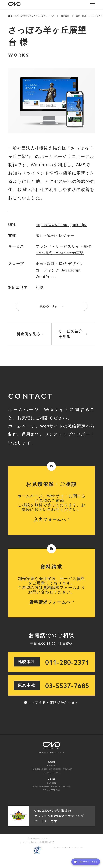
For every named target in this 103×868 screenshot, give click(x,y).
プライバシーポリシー (37, 838)
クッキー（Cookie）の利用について (37, 842)
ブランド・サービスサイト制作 (63, 246)
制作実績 (65, 16)
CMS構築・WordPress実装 (60, 253)
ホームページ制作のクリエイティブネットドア (31, 16)
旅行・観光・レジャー (55, 235)
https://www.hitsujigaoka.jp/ (61, 225)
